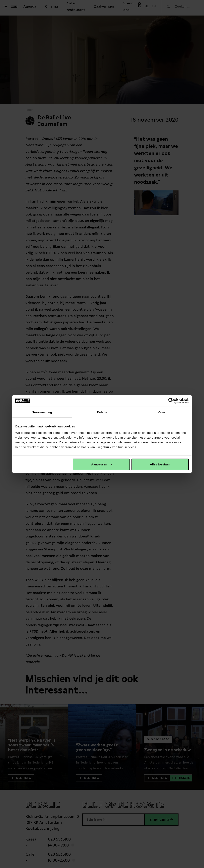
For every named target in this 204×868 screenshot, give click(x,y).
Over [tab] (162, 412)
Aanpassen (102, 464)
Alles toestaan (160, 464)
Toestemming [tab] (42, 412)
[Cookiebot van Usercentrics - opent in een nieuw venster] (171, 401)
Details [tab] (102, 412)
